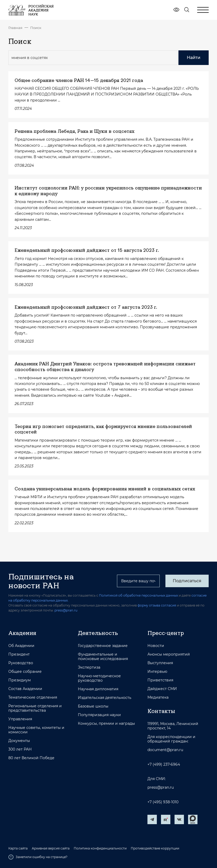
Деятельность (98, 633)
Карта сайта (18, 848)
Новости (156, 646)
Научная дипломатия (98, 689)
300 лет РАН (20, 749)
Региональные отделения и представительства (35, 708)
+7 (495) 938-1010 (163, 802)
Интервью (157, 672)
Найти (194, 58)
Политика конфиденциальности (100, 848)
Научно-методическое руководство (99, 678)
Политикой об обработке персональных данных (138, 595)
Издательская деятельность (105, 698)
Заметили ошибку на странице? (38, 857)
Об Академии (21, 646)
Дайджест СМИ (162, 689)
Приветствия (160, 680)
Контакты (161, 711)
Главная (15, 28)
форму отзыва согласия (157, 605)
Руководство (21, 663)
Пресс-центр (166, 633)
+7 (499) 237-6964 (164, 765)
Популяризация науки (99, 715)
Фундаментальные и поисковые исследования (103, 657)
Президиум (20, 680)
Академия (22, 633)
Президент (19, 654)
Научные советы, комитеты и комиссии (36, 730)
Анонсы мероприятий (169, 654)
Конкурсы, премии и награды (106, 724)
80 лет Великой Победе (31, 758)
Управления (20, 719)
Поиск (36, 28)
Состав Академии (25, 689)
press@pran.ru (66, 610)
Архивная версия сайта (51, 848)
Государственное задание (103, 646)
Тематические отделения (33, 697)
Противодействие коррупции (155, 848)
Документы (19, 741)
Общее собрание (25, 672)
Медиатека (158, 697)
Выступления (160, 663)
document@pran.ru (165, 750)
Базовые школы (93, 706)
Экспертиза (89, 667)
